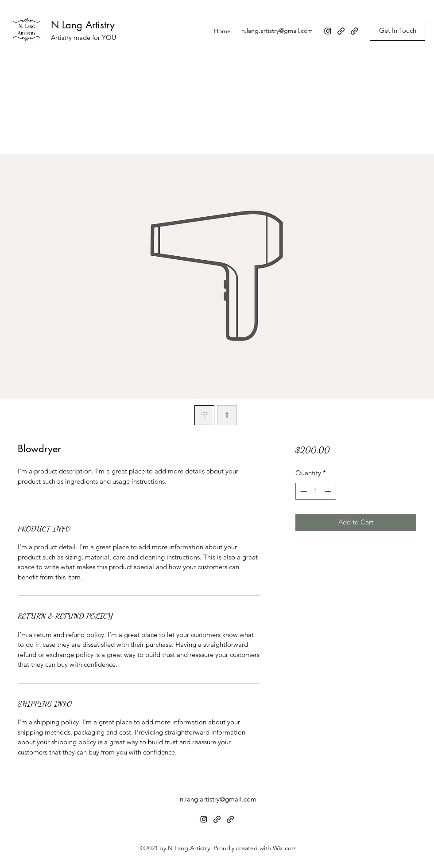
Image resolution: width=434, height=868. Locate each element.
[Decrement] (303, 491)
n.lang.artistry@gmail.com (277, 31)
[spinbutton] (316, 491)
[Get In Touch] (397, 31)
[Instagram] (328, 31)
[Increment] (329, 491)
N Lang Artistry (83, 25)
